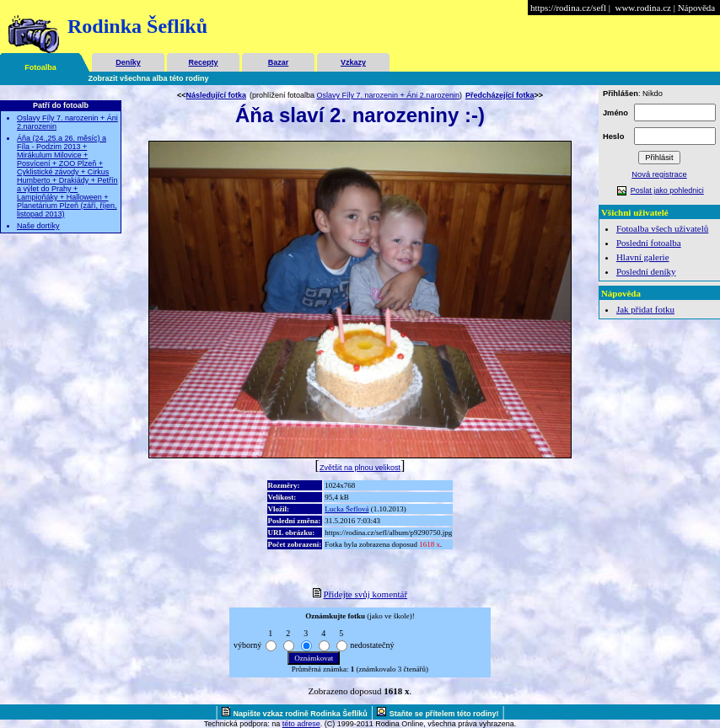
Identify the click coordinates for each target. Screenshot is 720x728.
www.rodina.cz (642, 8)
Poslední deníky (646, 271)
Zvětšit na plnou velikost (360, 468)
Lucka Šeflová (347, 509)
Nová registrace (659, 174)
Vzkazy (353, 62)
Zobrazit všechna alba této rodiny (149, 78)
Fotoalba (40, 67)
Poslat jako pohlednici (667, 190)
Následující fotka (216, 95)
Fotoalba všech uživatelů (662, 228)
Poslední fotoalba (649, 243)
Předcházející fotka (500, 95)
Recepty (203, 62)
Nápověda (697, 8)
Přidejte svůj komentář (366, 594)
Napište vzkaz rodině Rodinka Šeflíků (301, 714)
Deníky (128, 62)
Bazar (279, 62)
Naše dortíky (38, 226)
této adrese (301, 724)
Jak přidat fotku (645, 309)
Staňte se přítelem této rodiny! (444, 714)
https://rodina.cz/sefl (568, 8)
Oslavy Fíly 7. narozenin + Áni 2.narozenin (388, 95)
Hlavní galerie (643, 257)
